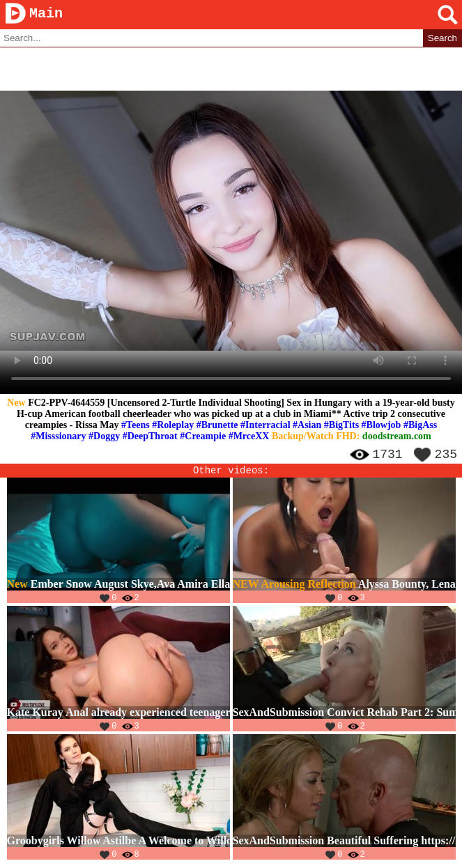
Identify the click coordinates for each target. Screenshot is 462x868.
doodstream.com (397, 437)
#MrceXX (249, 437)
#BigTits (341, 426)
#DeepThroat (150, 437)
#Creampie (203, 437)
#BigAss (420, 426)
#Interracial (265, 426)
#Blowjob (382, 426)
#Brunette (217, 426)
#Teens (136, 426)
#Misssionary (58, 437)
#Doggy (104, 437)
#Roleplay (173, 426)
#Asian (307, 426)
